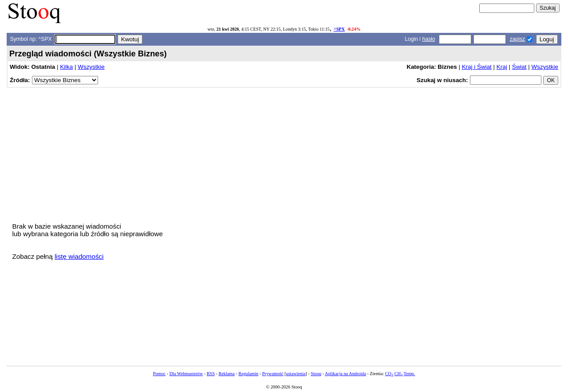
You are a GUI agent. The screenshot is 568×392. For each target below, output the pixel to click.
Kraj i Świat (477, 67)
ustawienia (296, 374)
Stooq (316, 374)
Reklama (226, 374)
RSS (211, 374)
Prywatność (273, 374)
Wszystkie (91, 67)
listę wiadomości (79, 256)
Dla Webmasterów (186, 374)
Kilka (66, 67)
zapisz (517, 39)
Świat (519, 67)
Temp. (410, 374)
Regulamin (248, 374)
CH (398, 374)
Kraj (502, 67)
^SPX (339, 29)
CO (389, 374)
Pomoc (159, 374)
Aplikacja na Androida (345, 374)
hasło (428, 39)
